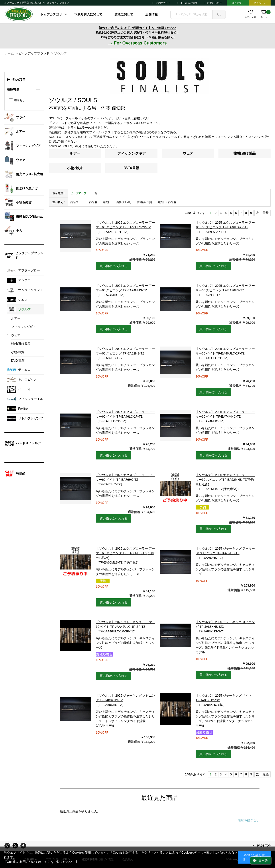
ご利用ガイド (163, 3)
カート (266, 14)
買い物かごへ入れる (114, 266)
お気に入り (251, 17)
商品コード (77, 202)
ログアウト (238, 3)
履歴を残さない (249, 820)
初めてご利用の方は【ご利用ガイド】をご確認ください (137, 28)
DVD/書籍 (131, 168)
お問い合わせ (214, 3)
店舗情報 (151, 14)
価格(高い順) (144, 202)
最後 (266, 213)
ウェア (188, 153)
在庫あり (20, 100)
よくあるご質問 (189, 3)
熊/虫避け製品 (244, 153)
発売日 (107, 202)
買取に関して (124, 14)
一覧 (94, 193)
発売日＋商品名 (167, 202)
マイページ (260, 3)
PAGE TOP (264, 846)
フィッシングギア (132, 153)
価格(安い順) (124, 202)
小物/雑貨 (75, 168)
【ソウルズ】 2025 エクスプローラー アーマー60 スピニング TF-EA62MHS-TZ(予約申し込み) (225, 480)
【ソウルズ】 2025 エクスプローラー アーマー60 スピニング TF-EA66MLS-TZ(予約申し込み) (125, 553)
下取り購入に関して (88, 14)
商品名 (93, 202)
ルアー (75, 153)
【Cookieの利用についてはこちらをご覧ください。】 (41, 862)
